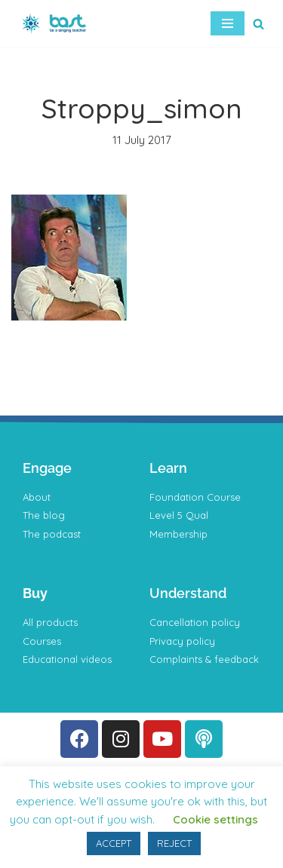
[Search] (258, 24)
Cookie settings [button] (215, 819)
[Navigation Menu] (228, 23)
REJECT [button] (174, 843)
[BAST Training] (57, 23)
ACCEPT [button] (114, 843)
